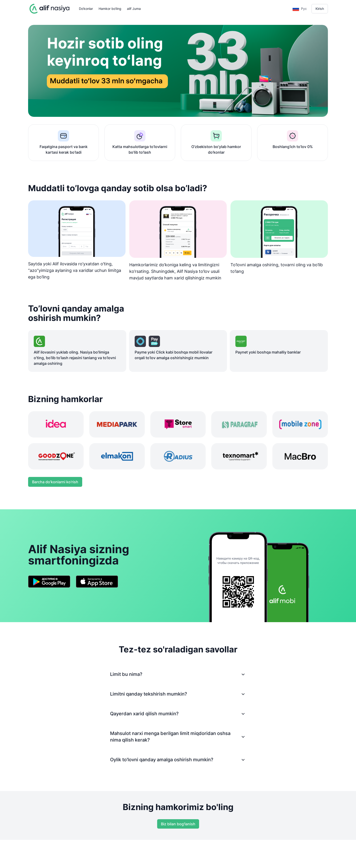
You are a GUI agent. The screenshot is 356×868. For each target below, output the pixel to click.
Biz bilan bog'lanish (178, 824)
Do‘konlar (86, 9)
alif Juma (134, 9)
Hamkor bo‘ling (110, 9)
